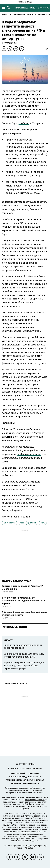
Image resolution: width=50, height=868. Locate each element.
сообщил (24, 123)
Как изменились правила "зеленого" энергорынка (22, 588)
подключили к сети (29, 454)
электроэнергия (9, 523)
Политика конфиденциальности (25, 777)
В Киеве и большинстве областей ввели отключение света (24, 614)
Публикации (19, 14)
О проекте (34, 773)
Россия (23, 523)
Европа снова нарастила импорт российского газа (23, 647)
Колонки (31, 14)
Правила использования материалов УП (25, 780)
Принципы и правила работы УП (25, 783)
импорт (33, 523)
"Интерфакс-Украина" (35, 800)
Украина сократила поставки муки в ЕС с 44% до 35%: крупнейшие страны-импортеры (25, 665)
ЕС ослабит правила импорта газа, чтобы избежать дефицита (24, 655)
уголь (43, 523)
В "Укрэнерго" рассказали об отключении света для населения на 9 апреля (23, 601)
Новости (6, 14)
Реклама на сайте (19, 773)
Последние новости (16, 683)
